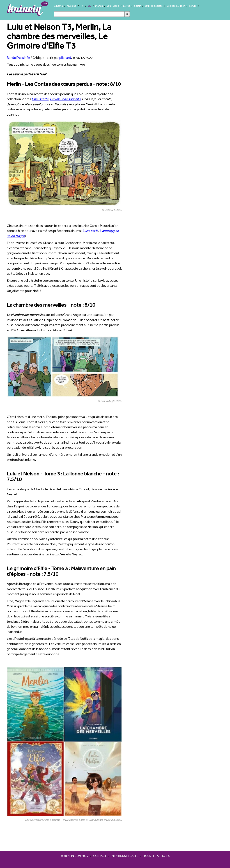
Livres (127, 6)
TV (82, 6)
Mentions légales (125, 856)
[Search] (89, 14)
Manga (99, 6)
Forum (193, 6)
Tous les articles (157, 856)
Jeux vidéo (113, 6)
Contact (100, 856)
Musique (72, 6)
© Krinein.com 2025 (74, 856)
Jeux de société (154, 6)
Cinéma (58, 6)
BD (89, 6)
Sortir (137, 6)
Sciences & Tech (176, 6)
